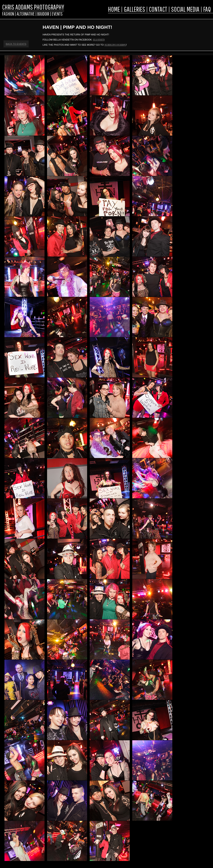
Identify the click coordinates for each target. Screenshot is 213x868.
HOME (114, 9)
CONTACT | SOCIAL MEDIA (174, 9)
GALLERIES (134, 9)
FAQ (207, 9)
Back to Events (16, 44)
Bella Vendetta (99, 40)
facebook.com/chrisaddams (115, 45)
